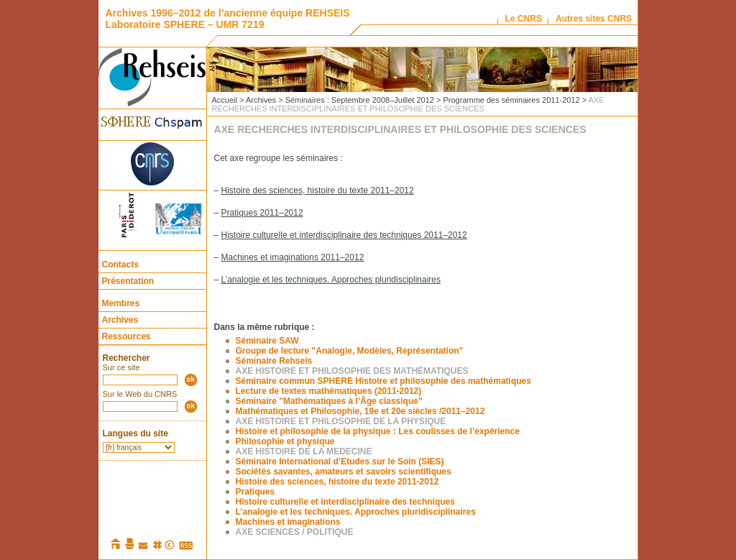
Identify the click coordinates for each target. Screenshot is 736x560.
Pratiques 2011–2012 (262, 213)
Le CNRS (524, 19)
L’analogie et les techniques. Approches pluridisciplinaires (331, 280)
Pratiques (256, 492)
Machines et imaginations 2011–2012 (293, 257)
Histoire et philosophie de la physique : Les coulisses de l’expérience (378, 431)
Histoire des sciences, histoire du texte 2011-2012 (337, 482)
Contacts (120, 265)
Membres (121, 303)
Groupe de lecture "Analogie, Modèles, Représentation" (350, 351)
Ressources (126, 336)
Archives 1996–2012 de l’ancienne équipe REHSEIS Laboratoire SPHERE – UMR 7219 (228, 19)
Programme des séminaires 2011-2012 (511, 100)
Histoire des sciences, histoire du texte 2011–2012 (318, 191)
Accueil (225, 100)
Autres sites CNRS (594, 19)
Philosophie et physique (285, 441)
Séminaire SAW (267, 341)
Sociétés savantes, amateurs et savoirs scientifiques (344, 472)
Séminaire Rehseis (274, 361)
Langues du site (135, 433)
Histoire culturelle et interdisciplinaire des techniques (345, 502)
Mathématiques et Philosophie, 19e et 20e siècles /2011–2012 (360, 411)
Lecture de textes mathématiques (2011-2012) (329, 391)
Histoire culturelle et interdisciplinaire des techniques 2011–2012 (344, 235)
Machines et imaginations (288, 522)
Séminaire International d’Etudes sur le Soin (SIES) (340, 462)
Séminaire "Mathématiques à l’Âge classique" (329, 401)
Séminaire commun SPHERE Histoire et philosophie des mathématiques (383, 381)
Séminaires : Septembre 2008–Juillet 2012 (360, 100)
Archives (120, 320)
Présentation (128, 281)
